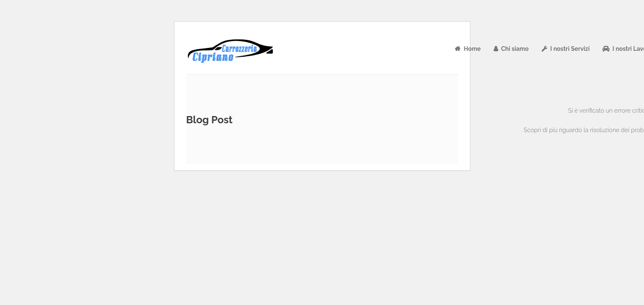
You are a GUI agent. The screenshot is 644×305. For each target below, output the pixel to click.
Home (472, 49)
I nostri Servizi (570, 49)
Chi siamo (515, 49)
